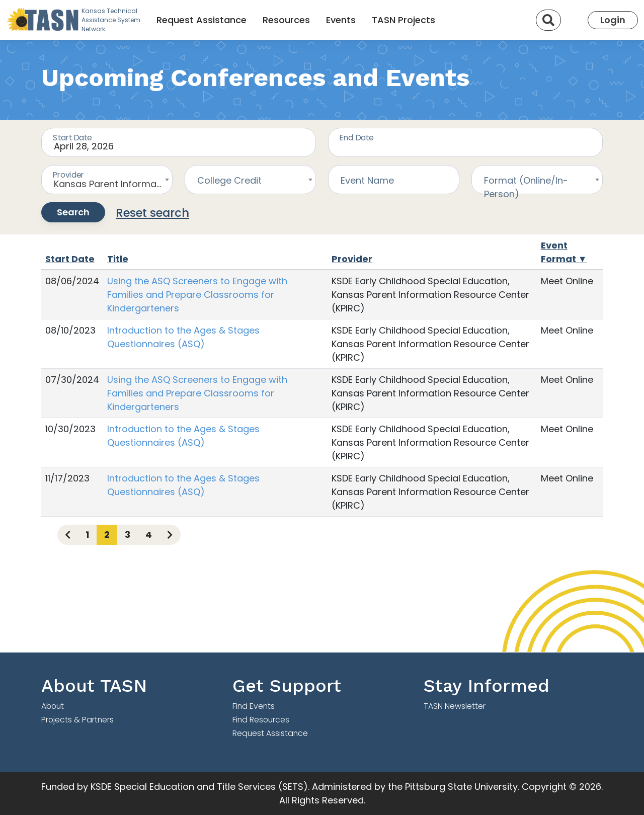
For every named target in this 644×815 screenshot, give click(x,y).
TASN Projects (404, 20)
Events (341, 20)
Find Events (254, 706)
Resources (286, 20)
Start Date (70, 259)
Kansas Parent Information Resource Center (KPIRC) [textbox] (113, 184)
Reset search (152, 213)
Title (118, 259)
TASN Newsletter (455, 706)
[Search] (548, 20)
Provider (352, 259)
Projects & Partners (77, 720)
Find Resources (261, 720)
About (53, 706)
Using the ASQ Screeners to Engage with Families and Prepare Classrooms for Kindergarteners (197, 295)
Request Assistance (202, 20)
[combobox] (107, 180)
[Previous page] (68, 535)
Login (613, 20)
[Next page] (170, 535)
